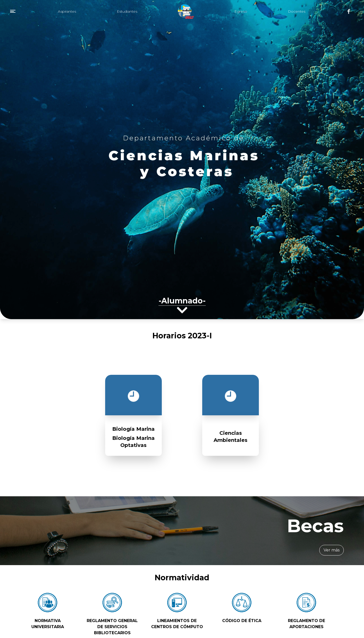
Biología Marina (133, 429)
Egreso (241, 11)
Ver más (332, 550)
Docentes (297, 11)
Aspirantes (67, 11)
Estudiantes (127, 11)
